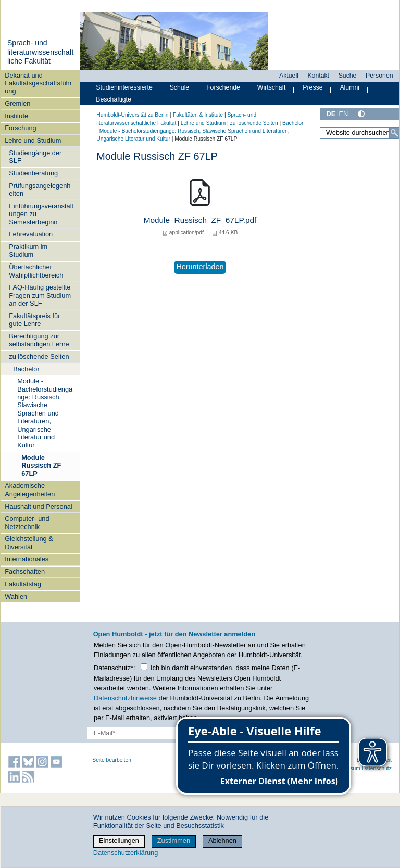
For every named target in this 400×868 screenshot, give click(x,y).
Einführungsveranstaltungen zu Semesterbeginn (41, 214)
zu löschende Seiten (39, 356)
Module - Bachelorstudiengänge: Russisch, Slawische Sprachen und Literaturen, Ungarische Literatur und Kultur (45, 413)
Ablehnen (222, 841)
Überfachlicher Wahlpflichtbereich (36, 271)
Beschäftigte (114, 99)
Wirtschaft (272, 87)
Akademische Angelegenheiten (30, 489)
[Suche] (394, 133)
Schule (180, 87)
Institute (16, 116)
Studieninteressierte (124, 87)
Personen (379, 76)
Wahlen (16, 596)
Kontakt (318, 76)
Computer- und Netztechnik (27, 522)
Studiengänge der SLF (35, 157)
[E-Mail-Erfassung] (157, 733)
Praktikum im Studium (28, 250)
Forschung (20, 128)
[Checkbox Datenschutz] (144, 667)
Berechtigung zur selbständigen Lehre (39, 340)
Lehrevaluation (31, 234)
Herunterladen (200, 267)
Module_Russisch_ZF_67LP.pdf (200, 220)
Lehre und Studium (33, 140)
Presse (312, 87)
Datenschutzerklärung (126, 853)
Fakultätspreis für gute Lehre (34, 320)
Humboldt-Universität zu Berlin (132, 115)
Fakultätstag (23, 584)
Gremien (17, 103)
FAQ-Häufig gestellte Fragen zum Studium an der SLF (40, 295)
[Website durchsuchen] (360, 133)
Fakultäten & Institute (198, 115)
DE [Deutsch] (331, 114)
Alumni (349, 87)
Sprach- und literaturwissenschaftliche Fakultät (41, 52)
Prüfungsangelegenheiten (40, 190)
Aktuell (289, 76)
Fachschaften (25, 571)
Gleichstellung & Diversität (29, 543)
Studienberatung (33, 173)
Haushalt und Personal (38, 506)
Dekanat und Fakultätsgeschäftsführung (38, 83)
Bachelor (26, 369)
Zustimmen (174, 841)
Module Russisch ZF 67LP (41, 466)
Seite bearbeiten (112, 760)
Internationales (27, 559)
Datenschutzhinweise (125, 698)
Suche (348, 76)
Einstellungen (119, 841)
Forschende (223, 87)
